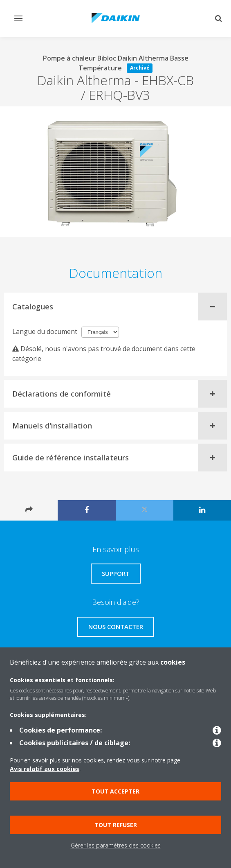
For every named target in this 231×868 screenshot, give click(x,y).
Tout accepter (115, 791)
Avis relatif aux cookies (45, 769)
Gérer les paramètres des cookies (116, 845)
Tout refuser (116, 825)
